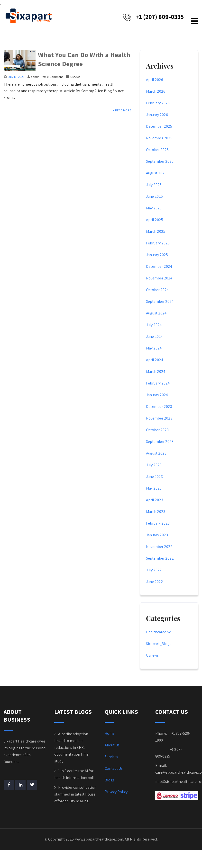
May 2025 (154, 209)
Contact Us (114, 769)
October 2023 (157, 431)
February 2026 (158, 104)
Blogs (110, 781)
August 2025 (156, 174)
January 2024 (157, 396)
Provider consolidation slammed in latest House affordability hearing (75, 795)
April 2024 (155, 361)
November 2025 (159, 139)
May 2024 (154, 349)
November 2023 (159, 419)
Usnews (75, 77)
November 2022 (159, 547)
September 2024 (160, 302)
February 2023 (158, 524)
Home (110, 734)
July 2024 (154, 326)
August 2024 (156, 314)
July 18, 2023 (16, 77)
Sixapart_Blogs (159, 644)
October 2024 (157, 291)
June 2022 (155, 582)
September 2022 (160, 559)
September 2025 (160, 162)
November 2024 (159, 279)
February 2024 (158, 384)
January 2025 (157, 255)
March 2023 (156, 512)
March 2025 (156, 232)
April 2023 (155, 501)
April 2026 (155, 80)
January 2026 (157, 115)
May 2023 (154, 489)
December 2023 (159, 407)
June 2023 (154, 477)
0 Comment (55, 77)
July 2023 (154, 466)
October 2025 (157, 150)
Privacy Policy (116, 792)
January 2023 (157, 536)
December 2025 (159, 127)
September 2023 (160, 442)
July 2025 (154, 185)
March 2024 (156, 372)
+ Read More (122, 111)
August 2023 (156, 454)
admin (35, 77)
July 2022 (154, 571)
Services (111, 757)
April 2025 (155, 220)
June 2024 (154, 337)
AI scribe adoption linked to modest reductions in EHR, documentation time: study (72, 748)
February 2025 (158, 244)
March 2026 (156, 92)
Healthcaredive (159, 633)
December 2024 (159, 267)
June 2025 (154, 197)
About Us (112, 746)
